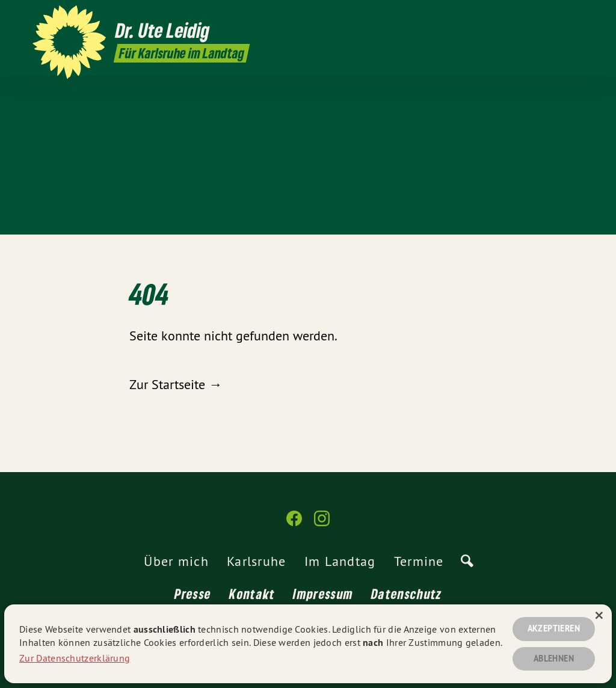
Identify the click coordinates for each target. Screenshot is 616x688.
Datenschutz (406, 594)
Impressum (323, 594)
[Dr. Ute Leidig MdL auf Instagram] (322, 524)
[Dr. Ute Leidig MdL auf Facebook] (294, 524)
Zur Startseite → (176, 384)
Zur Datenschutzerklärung (75, 657)
